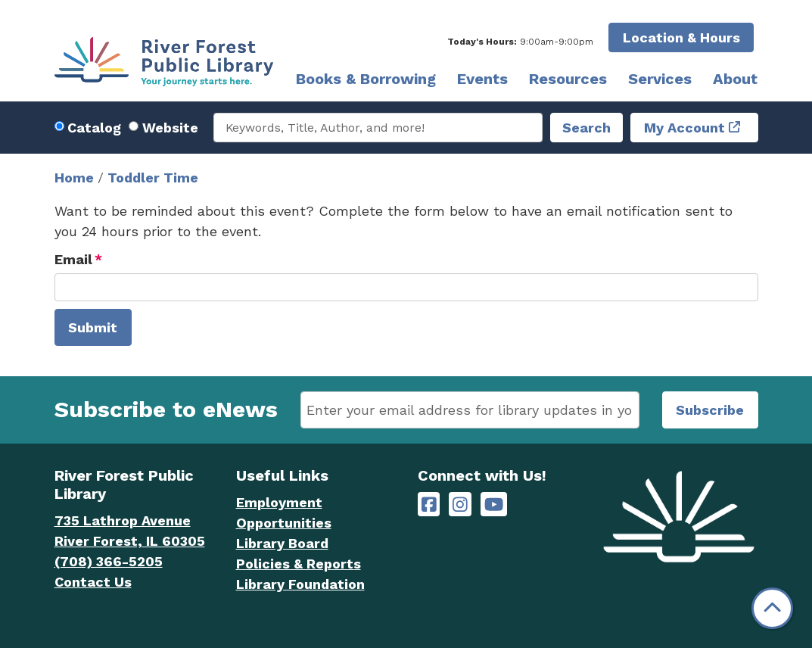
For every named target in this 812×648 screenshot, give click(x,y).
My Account (684, 128)
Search (586, 128)
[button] (520, 42)
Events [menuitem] (482, 79)
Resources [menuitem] (568, 79)
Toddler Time (153, 178)
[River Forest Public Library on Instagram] (460, 505)
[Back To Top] (772, 608)
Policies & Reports (299, 564)
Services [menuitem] (660, 79)
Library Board (282, 543)
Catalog (94, 128)
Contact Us (93, 582)
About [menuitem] (735, 79)
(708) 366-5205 (109, 561)
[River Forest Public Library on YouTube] (494, 505)
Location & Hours (681, 37)
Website (170, 128)
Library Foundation (300, 584)
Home (74, 178)
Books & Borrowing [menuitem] (366, 79)
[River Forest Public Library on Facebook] (429, 505)
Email (73, 259)
